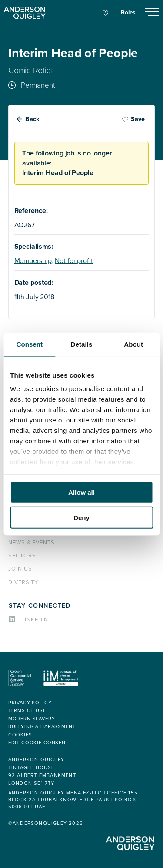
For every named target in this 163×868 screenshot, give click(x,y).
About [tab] (133, 344)
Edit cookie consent (38, 743)
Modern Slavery (32, 719)
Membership (33, 261)
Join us (20, 569)
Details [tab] (82, 344)
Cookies (20, 735)
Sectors (22, 556)
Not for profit (74, 261)
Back (32, 119)
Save (133, 119)
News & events (32, 543)
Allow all (81, 492)
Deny (81, 518)
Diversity (23, 582)
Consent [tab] (29, 344)
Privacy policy (30, 703)
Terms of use (27, 711)
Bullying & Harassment (42, 727)
